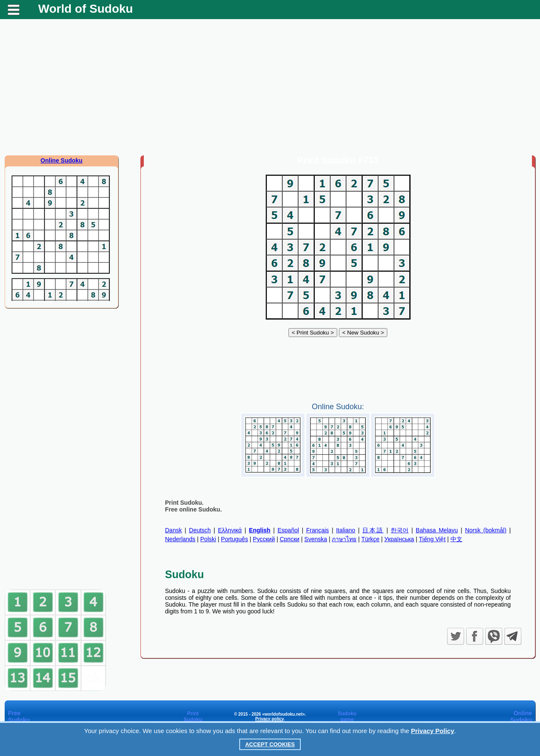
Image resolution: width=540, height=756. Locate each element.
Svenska (316, 539)
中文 (456, 539)
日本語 (373, 530)
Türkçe (371, 539)
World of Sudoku (85, 9)
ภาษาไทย (344, 539)
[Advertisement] (270, 87)
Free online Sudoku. (193, 509)
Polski (208, 539)
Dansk (173, 530)
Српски (289, 539)
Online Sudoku (62, 160)
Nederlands (180, 539)
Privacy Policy (433, 731)
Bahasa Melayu (437, 530)
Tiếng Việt (432, 539)
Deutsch (200, 530)
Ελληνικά (230, 530)
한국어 (400, 530)
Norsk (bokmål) (486, 530)
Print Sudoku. (184, 503)
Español (288, 530)
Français (318, 530)
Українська (399, 539)
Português (235, 539)
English (260, 530)
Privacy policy (270, 719)
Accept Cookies (270, 744)
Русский (264, 539)
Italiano (346, 530)
